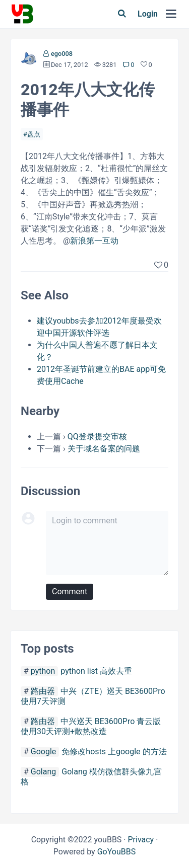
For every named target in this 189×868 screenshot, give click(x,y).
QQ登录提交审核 (97, 437)
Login (148, 14)
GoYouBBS (117, 852)
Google (44, 752)
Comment (70, 591)
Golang (43, 772)
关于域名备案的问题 (104, 449)
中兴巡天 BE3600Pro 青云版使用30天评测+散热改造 (91, 726)
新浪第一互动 (94, 241)
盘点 (34, 134)
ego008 (62, 54)
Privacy (141, 840)
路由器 (43, 691)
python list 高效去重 (96, 671)
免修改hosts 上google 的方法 (114, 752)
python (43, 671)
